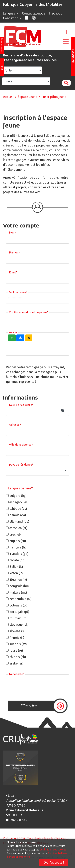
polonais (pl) (18, 605)
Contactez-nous (34, 13)
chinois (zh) (18, 657)
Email (13, 272)
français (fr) (18, 547)
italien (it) (16, 567)
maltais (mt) (18, 592)
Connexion (12, 18)
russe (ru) (16, 650)
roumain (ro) (18, 618)
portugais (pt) (19, 612)
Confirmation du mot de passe (29, 312)
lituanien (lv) (18, 579)
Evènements (73, 56)
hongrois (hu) (19, 586)
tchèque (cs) (18, 509)
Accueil (8, 97)
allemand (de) (19, 521)
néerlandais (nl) (20, 599)
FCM (2, 67)
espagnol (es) (19, 502)
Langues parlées (20, 488)
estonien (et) (18, 528)
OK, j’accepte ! (54, 862)
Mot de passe (18, 292)
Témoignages (2, 46)
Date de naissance (21, 404)
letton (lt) (16, 573)
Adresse (15, 424)
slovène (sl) (17, 631)
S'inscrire (28, 706)
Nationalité (17, 674)
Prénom (15, 252)
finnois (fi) (17, 638)
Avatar (13, 332)
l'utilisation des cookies (53, 850)
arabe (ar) (16, 663)
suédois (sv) (18, 644)
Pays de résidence (21, 464)
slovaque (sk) (19, 625)
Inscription (57, 13)
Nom (13, 232)
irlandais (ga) (19, 554)
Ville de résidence (21, 444)
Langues (9, 13)
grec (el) (15, 534)
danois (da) (18, 515)
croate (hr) (17, 560)
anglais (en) (18, 541)
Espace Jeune (27, 97)
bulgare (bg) (18, 496)
